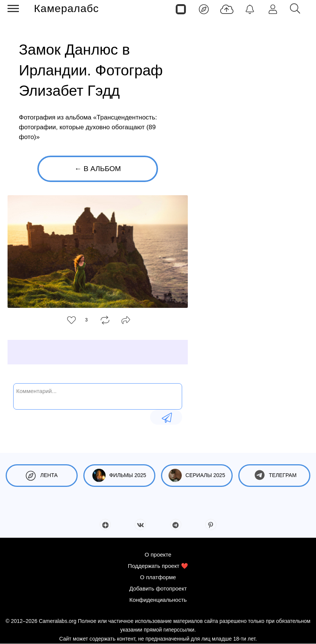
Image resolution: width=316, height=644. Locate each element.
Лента (42, 475)
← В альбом (97, 169)
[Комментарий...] (98, 396)
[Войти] (273, 9)
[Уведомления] (250, 9)
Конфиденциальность (158, 600)
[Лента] (204, 9)
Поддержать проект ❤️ (158, 566)
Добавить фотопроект (158, 588)
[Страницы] (181, 9)
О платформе (158, 577)
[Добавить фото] (227, 9)
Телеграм (274, 475)
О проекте (158, 555)
